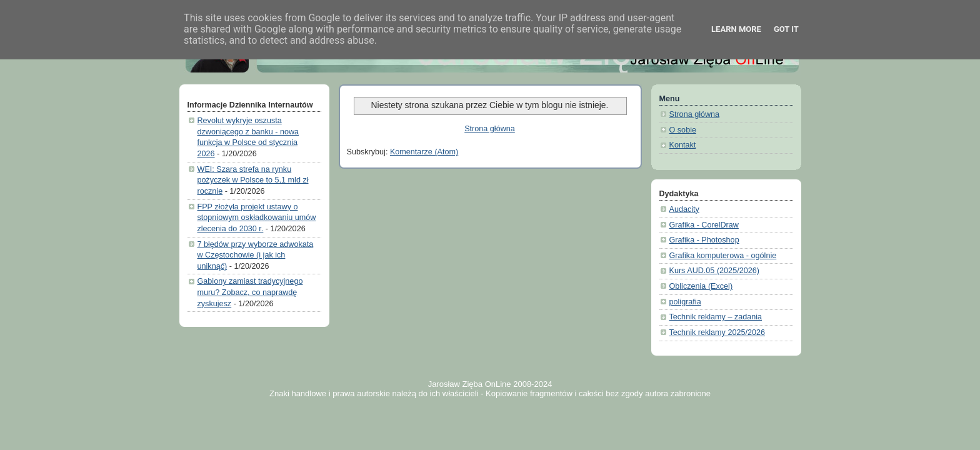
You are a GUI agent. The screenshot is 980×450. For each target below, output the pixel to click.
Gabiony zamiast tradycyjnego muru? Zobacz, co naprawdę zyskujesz (250, 292)
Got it (786, 29)
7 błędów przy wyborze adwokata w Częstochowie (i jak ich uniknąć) (256, 255)
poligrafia (685, 302)
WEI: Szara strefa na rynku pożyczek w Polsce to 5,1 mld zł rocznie (253, 180)
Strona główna (490, 129)
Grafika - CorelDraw (704, 225)
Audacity (684, 209)
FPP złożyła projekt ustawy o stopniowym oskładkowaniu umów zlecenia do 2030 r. (257, 218)
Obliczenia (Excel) (701, 286)
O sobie (683, 130)
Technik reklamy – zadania (716, 317)
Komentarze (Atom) (424, 152)
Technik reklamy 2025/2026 (717, 332)
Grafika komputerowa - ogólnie (723, 256)
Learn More (736, 29)
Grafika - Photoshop (704, 240)
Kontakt (683, 145)
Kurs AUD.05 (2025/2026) (714, 271)
